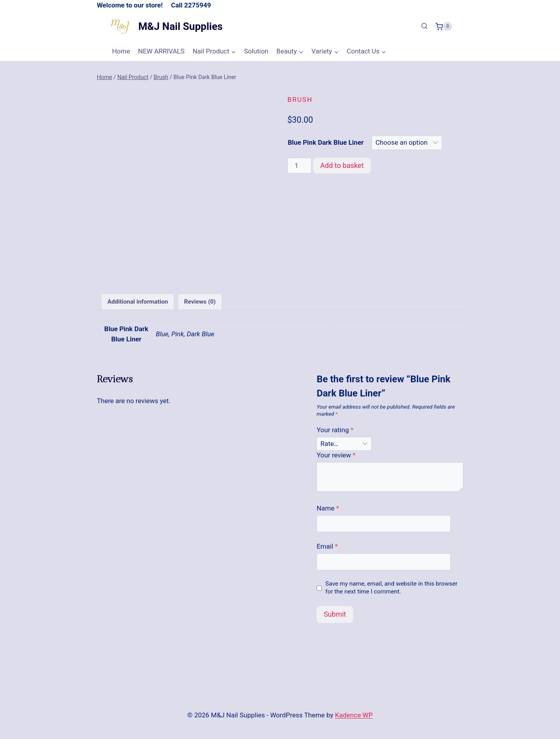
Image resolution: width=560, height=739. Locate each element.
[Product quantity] (300, 166)
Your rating (335, 433)
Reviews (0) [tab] (200, 305)
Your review (336, 459)
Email (327, 550)
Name (328, 511)
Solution (256, 51)
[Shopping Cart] (444, 26)
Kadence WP (354, 715)
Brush (300, 100)
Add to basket (342, 165)
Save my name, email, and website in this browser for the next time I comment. (391, 591)
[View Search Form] (424, 26)
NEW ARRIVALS (161, 51)
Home (121, 51)
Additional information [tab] (138, 305)
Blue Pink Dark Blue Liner (326, 142)
